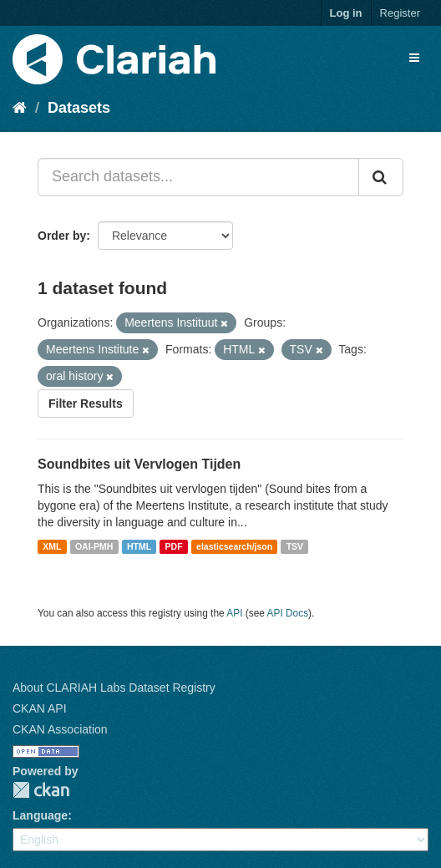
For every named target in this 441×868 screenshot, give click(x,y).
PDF (174, 546)
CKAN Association (60, 729)
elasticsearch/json (234, 546)
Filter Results (86, 404)
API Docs (288, 613)
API (234, 613)
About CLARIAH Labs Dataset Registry (114, 688)
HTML (139, 546)
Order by (62, 236)
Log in (346, 13)
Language (40, 815)
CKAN (41, 790)
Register (400, 13)
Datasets (79, 108)
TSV (295, 546)
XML (52, 546)
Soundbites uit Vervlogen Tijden (139, 464)
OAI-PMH (94, 546)
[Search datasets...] (198, 177)
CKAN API (40, 708)
